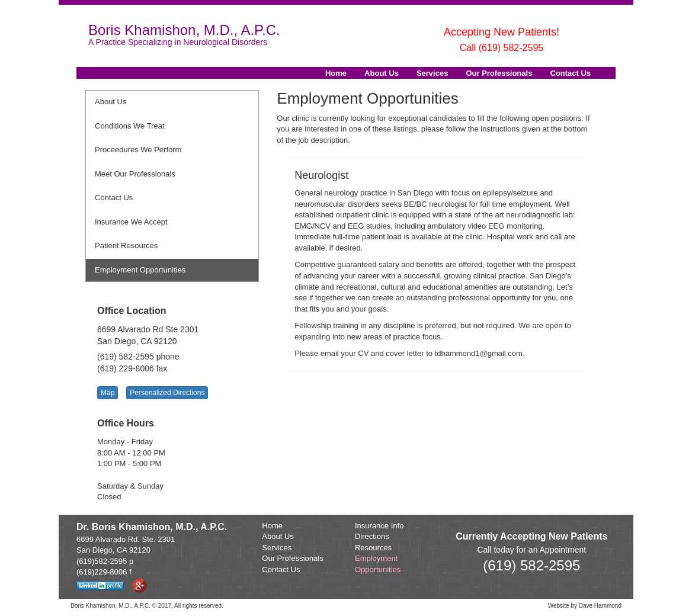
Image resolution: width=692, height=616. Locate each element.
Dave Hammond (600, 606)
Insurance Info (379, 526)
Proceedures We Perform (138, 150)
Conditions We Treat (130, 126)
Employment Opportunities (140, 270)
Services (432, 73)
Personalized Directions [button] (167, 393)
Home (336, 73)
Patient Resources (126, 246)
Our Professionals (499, 73)
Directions (372, 536)
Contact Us (570, 73)
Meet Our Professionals (135, 174)
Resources (373, 548)
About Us (382, 73)
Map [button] (108, 393)
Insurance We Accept (131, 222)
